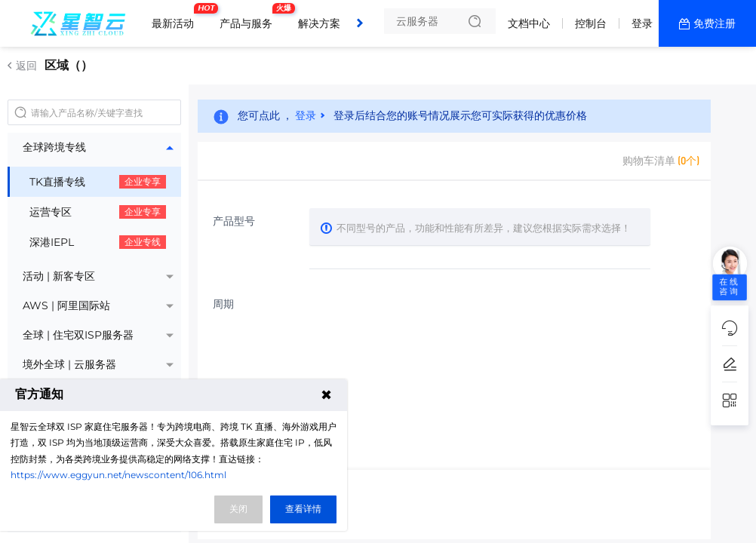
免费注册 (715, 23)
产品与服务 (250, 17)
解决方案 (319, 23)
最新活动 (177, 17)
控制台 (591, 23)
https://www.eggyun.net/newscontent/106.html (118, 475)
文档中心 (529, 23)
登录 (642, 23)
